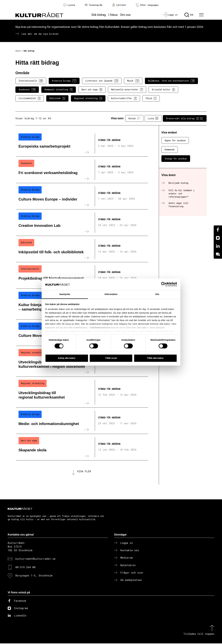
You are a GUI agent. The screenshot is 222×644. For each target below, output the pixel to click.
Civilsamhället (30, 98)
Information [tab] (111, 294)
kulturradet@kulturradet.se (35, 559)
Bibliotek (57, 98)
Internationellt (31, 81)
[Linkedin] (218, 246)
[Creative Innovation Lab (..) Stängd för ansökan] (82, 223)
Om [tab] (157, 294)
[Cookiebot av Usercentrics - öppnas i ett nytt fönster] (163, 284)
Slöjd (151, 98)
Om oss (125, 15)
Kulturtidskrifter (124, 98)
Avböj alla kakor (67, 358)
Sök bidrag (99, 15)
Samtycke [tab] (65, 294)
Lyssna (69, 5)
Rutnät (134, 118)
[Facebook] (218, 230)
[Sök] (189, 15)
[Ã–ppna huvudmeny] (202, 15)
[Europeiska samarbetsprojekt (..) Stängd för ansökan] (82, 144)
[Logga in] (170, 15)
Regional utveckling (88, 98)
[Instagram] (218, 238)
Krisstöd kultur (163, 90)
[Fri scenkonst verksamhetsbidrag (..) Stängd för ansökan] (82, 170)
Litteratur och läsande (102, 81)
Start (18, 51)
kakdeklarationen (101, 328)
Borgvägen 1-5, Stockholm (34, 576)
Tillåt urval (111, 358)
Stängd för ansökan (176, 159)
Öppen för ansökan (175, 140)
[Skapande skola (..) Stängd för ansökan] (82, 447)
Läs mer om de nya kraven (40, 34)
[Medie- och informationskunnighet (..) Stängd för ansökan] (82, 421)
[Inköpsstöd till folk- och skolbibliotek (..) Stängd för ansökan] (82, 249)
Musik (133, 81)
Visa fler (84, 472)
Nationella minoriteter (127, 90)
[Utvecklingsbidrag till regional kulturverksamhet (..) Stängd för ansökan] (82, 392)
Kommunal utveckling (59, 90)
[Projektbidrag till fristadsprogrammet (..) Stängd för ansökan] (82, 275)
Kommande (170, 149)
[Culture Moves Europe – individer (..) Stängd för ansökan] (82, 196)
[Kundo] (218, 255)
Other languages (147, 5)
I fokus (113, 15)
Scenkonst (27, 90)
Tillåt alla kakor (155, 358)
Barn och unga (92, 90)
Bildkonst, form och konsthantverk (171, 81)
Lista (153, 118)
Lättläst (119, 5)
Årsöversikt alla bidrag (185, 118)
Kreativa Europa (64, 81)
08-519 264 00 (25, 568)
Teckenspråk (94, 5)
